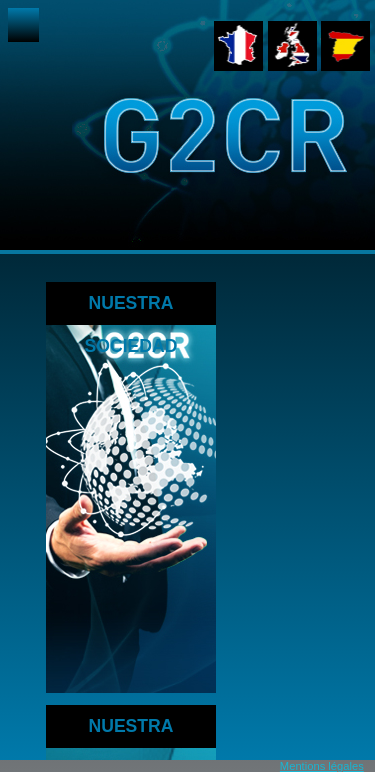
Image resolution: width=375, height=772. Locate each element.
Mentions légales (322, 766)
